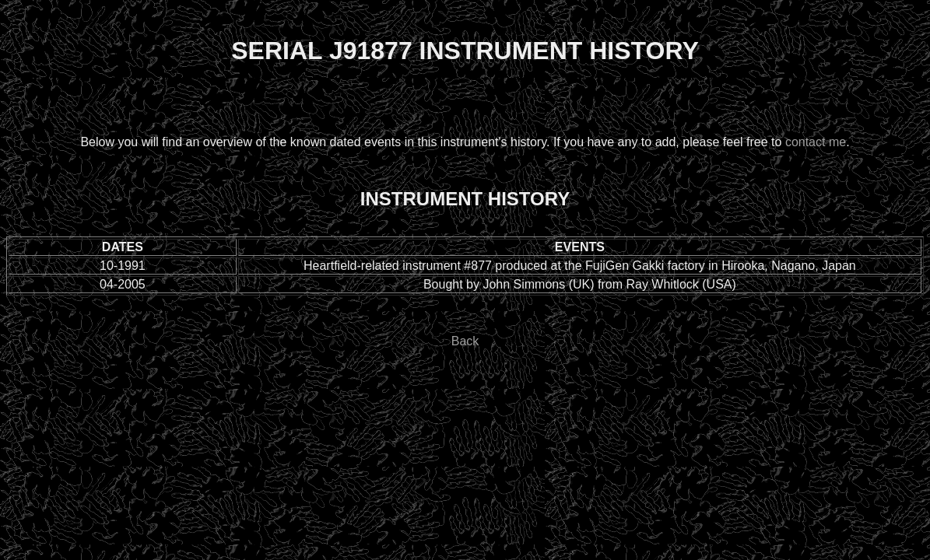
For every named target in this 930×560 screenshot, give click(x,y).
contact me (816, 142)
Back (465, 341)
